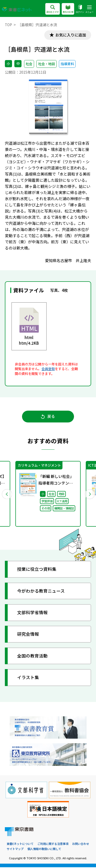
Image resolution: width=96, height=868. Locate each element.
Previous (7, 494)
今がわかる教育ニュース (41, 591)
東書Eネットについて (20, 844)
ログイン (80, 9)
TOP (9, 25)
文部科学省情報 (33, 613)
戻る (48, 417)
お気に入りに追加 (70, 35)
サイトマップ (15, 850)
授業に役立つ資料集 (37, 570)
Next (89, 494)
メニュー (89, 9)
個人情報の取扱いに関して (44, 850)
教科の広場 (68, 9)
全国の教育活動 (33, 656)
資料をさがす (53, 9)
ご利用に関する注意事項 (53, 844)
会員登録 (48, 369)
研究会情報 (28, 635)
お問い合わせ (81, 844)
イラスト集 (28, 678)
